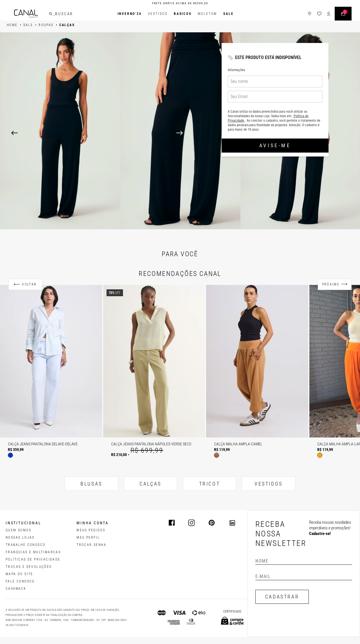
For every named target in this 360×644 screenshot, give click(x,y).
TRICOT (210, 484)
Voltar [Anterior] (29, 284)
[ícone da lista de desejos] (319, 14)
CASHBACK (16, 589)
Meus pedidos (91, 530)
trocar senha (91, 545)
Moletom (208, 14)
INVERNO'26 (130, 14)
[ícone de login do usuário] (328, 14)
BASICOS (183, 14)
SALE (228, 14)
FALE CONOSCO (20, 581)
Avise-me (275, 145)
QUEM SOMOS (18, 530)
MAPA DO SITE (19, 574)
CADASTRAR (282, 597)
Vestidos (158, 14)
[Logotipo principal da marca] (27, 14)
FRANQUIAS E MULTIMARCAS (33, 552)
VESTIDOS (269, 484)
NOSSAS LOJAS (20, 538)
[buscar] (51, 14)
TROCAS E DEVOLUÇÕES (29, 567)
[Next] (263, 133)
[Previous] (14, 133)
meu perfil (88, 538)
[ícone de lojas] (309, 14)
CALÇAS (150, 484)
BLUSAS (91, 484)
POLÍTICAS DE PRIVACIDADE (33, 559)
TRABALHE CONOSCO (25, 545)
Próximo (331, 284)
